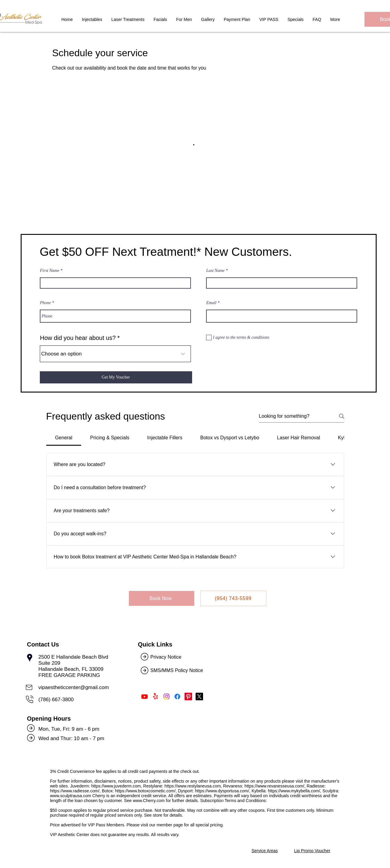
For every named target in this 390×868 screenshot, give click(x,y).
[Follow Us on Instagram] (166, 696)
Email (211, 303)
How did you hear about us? (78, 338)
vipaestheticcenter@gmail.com (74, 687)
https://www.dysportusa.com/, (223, 791)
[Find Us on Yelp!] (155, 696)
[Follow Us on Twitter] (199, 696)
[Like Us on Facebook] (177, 696)
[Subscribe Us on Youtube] (145, 696)
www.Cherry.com (149, 801)
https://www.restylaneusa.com (193, 786)
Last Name (216, 271)
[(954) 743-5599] (233, 598)
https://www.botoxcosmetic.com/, (146, 791)
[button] (160, 22)
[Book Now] (162, 598)
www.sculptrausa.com (71, 796)
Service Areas (265, 851)
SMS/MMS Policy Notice (178, 670)
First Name (50, 271)
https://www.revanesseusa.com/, (275, 786)
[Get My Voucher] (116, 377)
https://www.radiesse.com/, (76, 791)
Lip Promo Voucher (312, 851)
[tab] (64, 438)
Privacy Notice (166, 657)
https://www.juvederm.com (116, 786)
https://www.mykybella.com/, (295, 791)
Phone (46, 303)
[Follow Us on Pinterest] (188, 696)
